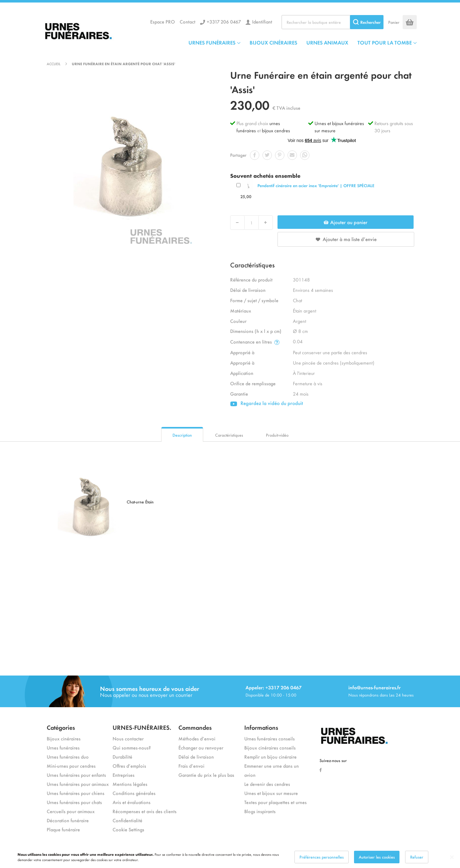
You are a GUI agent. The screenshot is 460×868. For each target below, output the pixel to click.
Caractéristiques (229, 435)
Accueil (54, 64)
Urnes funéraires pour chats (74, 802)
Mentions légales (130, 784)
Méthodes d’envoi (197, 738)
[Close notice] (452, 857)
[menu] (303, 42)
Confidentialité (127, 820)
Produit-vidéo (277, 435)
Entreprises (124, 775)
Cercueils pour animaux (71, 811)
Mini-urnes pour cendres (71, 766)
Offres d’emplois (129, 766)
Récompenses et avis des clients (145, 811)
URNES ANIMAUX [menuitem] (327, 42)
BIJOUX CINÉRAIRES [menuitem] (273, 42)
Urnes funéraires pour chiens (76, 793)
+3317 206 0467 (224, 21)
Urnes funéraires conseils (270, 738)
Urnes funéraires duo (68, 757)
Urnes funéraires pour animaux (78, 784)
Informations (261, 727)
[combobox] (333, 22)
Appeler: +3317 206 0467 (274, 687)
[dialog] (230, 857)
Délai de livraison (196, 757)
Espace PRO (163, 21)
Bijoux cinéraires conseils (270, 747)
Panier (394, 22)
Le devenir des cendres (267, 784)
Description (182, 435)
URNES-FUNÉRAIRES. (142, 727)
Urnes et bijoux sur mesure (271, 793)
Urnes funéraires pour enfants (76, 775)
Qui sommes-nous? (132, 747)
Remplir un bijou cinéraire (270, 757)
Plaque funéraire (63, 829)
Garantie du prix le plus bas (206, 775)
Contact (188, 21)
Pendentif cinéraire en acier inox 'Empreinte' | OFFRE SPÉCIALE (316, 185)
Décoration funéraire (68, 820)
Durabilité (122, 757)
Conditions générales (134, 793)
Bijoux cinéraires (64, 738)
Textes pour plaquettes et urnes (275, 802)
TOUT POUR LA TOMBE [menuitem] (385, 42)
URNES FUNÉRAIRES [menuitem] (212, 42)
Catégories (61, 727)
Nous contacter (128, 738)
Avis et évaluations (132, 802)
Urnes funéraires (63, 747)
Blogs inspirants (260, 811)
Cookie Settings (128, 829)
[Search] (367, 22)
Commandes (195, 727)
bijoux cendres (276, 130)
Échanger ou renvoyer (201, 747)
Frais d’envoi (191, 766)
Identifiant (262, 21)
